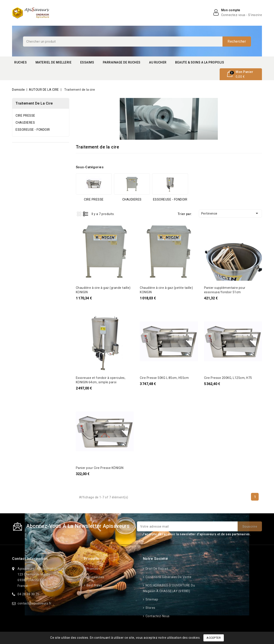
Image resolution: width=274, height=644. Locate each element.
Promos (92, 569)
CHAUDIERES (25, 123)
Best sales (94, 585)
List (86, 214)
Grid (79, 214)
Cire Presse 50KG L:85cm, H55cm (164, 378)
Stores (150, 608)
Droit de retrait (157, 569)
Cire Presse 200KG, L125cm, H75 (228, 378)
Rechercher (237, 41)
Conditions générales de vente (168, 577)
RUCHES (20, 62)
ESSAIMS (87, 62)
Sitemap (151, 599)
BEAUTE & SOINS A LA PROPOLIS (200, 62)
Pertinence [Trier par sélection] (230, 213)
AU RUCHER (158, 62)
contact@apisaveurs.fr (35, 603)
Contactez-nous (157, 616)
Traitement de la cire (34, 103)
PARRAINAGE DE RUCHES (122, 62)
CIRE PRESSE (25, 116)
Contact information (30, 559)
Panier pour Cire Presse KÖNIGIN (100, 468)
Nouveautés (95, 577)
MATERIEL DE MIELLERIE (54, 62)
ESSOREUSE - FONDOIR (33, 130)
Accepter (214, 638)
